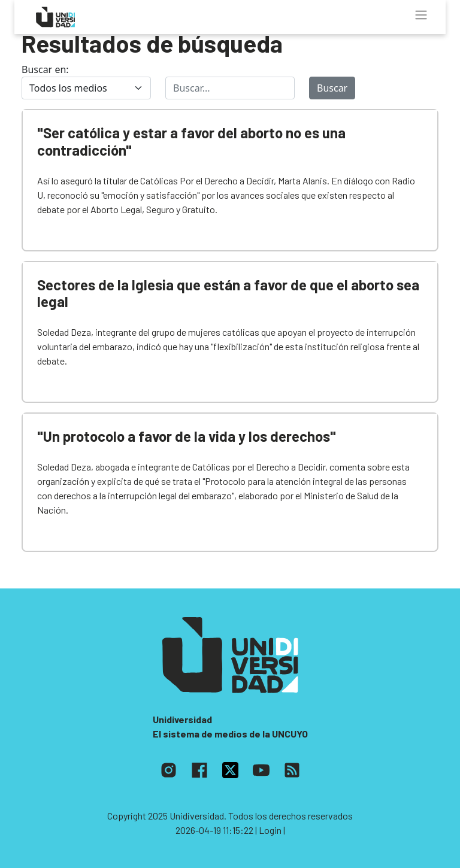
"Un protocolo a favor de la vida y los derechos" (187, 436)
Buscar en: (45, 69)
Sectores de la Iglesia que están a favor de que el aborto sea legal (228, 293)
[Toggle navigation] (421, 15)
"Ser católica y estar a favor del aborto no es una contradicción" (191, 141)
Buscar (332, 88)
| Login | (270, 830)
